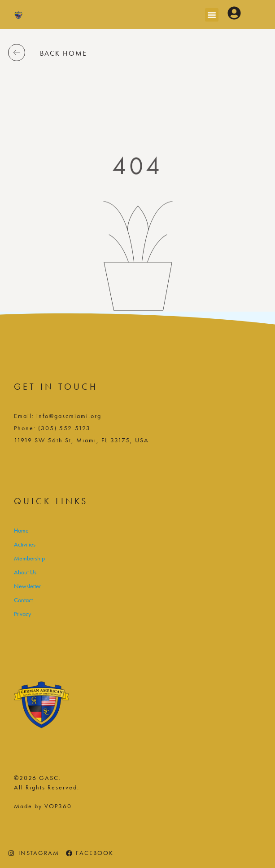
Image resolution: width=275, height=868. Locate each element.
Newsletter (27, 586)
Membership (29, 558)
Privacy (22, 614)
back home (63, 53)
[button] (212, 15)
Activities (25, 544)
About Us (25, 572)
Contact (23, 600)
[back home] (17, 53)
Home (21, 530)
